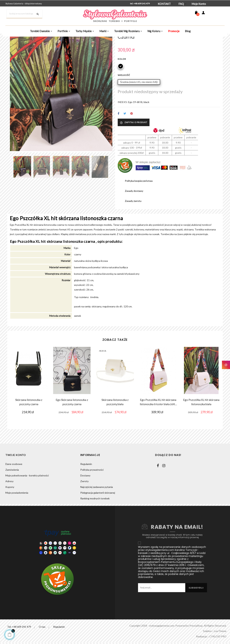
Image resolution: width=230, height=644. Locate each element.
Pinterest (132, 144)
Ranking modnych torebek (95, 529)
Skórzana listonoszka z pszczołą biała (115, 432)
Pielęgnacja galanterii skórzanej (98, 523)
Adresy (9, 511)
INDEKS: (123, 133)
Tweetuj (125, 144)
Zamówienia (12, 500)
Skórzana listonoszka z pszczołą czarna (29, 432)
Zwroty (84, 511)
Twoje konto (16, 485)
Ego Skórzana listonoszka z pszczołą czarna (72, 432)
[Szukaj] (24, 14)
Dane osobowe (14, 494)
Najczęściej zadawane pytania (97, 517)
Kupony (10, 517)
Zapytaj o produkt (134, 153)
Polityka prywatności (92, 500)
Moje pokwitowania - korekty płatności (27, 506)
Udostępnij (119, 144)
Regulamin (86, 494)
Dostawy (85, 506)
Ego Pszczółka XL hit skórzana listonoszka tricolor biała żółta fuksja (158, 433)
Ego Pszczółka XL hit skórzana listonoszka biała (201, 432)
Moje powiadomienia (17, 523)
